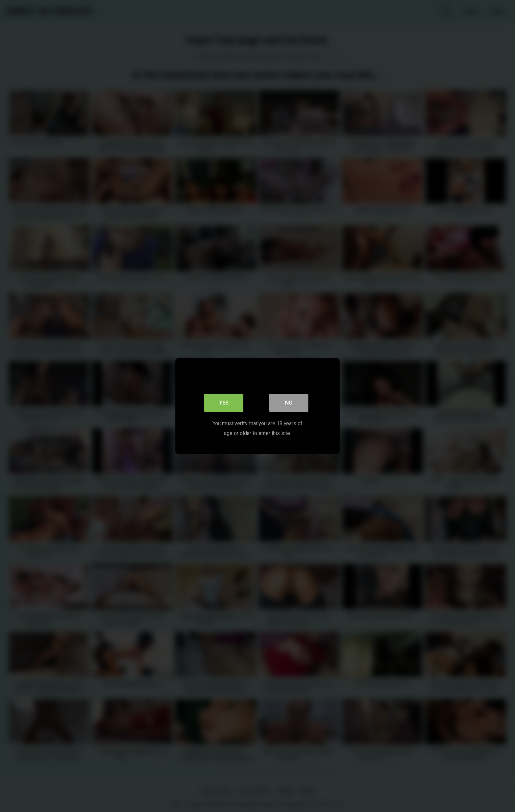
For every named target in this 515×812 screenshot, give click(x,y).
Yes (224, 403)
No (289, 403)
